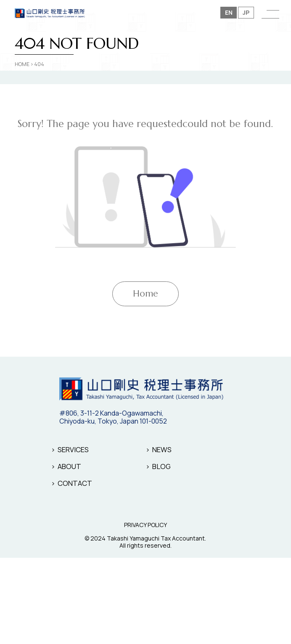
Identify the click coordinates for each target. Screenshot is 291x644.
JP (246, 12)
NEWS (162, 449)
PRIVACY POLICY (145, 525)
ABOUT (69, 466)
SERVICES (73, 449)
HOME (22, 64)
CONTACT (75, 483)
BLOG (161, 466)
